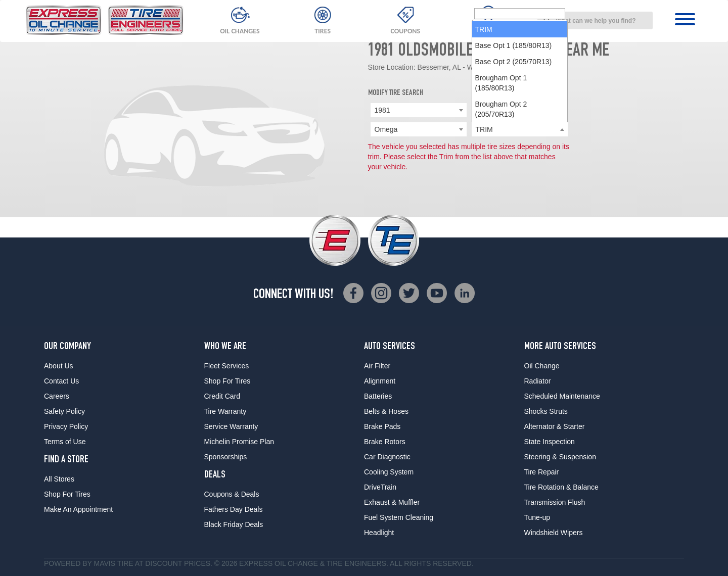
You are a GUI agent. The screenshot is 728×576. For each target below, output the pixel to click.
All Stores (59, 479)
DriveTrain (380, 487)
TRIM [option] (484, 146)
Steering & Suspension (560, 457)
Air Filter (377, 366)
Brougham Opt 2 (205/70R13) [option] (501, 225)
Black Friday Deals (234, 524)
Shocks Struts (546, 411)
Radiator (538, 381)
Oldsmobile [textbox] (493, 110)
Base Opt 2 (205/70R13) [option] (514, 178)
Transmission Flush (555, 502)
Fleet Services (227, 366)
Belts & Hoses (386, 411)
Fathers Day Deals (234, 509)
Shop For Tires (67, 494)
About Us (59, 366)
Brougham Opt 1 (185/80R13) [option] (501, 199)
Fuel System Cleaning (399, 517)
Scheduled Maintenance (562, 396)
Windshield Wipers (554, 533)
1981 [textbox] (382, 110)
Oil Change (542, 366)
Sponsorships (226, 457)
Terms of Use (65, 442)
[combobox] (595, 20)
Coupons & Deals (232, 494)
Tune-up (537, 517)
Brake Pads (382, 426)
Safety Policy (64, 411)
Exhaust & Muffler (392, 502)
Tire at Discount (150, 563)
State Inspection (550, 442)
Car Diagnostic (387, 457)
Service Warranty (231, 426)
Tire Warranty (225, 411)
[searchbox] (520, 130)
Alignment (380, 381)
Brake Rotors (385, 442)
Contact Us (61, 381)
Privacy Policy (66, 426)
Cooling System (389, 472)
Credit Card (222, 396)
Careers (57, 396)
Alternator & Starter (555, 426)
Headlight (379, 533)
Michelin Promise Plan (239, 442)
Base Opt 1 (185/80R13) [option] (514, 162)
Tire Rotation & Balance (561, 487)
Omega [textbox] (386, 129)
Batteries (378, 396)
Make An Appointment (78, 509)
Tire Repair (542, 472)
